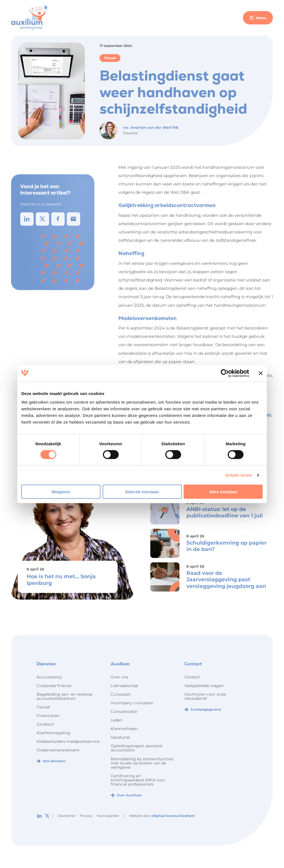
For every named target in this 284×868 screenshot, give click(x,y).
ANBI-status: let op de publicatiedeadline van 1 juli (225, 512)
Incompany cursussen (132, 703)
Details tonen (239, 475)
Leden (116, 720)
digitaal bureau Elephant (173, 816)
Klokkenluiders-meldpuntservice (68, 741)
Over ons (119, 677)
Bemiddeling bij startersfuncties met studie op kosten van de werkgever (142, 763)
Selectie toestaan (142, 492)
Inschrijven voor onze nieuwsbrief (205, 696)
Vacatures (120, 737)
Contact (192, 677)
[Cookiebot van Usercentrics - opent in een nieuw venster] (225, 373)
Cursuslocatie (124, 711)
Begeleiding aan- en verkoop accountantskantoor (64, 696)
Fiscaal (110, 58)
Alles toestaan (223, 492)
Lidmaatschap (124, 686)
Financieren (48, 716)
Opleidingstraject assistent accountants (137, 748)
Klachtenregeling (53, 733)
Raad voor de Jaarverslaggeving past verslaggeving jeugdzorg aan (226, 580)
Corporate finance (54, 686)
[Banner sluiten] (261, 373)
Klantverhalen (124, 729)
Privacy (86, 816)
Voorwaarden (108, 816)
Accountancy (49, 677)
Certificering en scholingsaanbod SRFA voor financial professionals (138, 780)
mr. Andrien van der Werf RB (151, 127)
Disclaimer (67, 816)
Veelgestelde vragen (204, 686)
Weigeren (61, 492)
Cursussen (121, 694)
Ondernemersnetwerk (58, 750)
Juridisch (45, 724)
